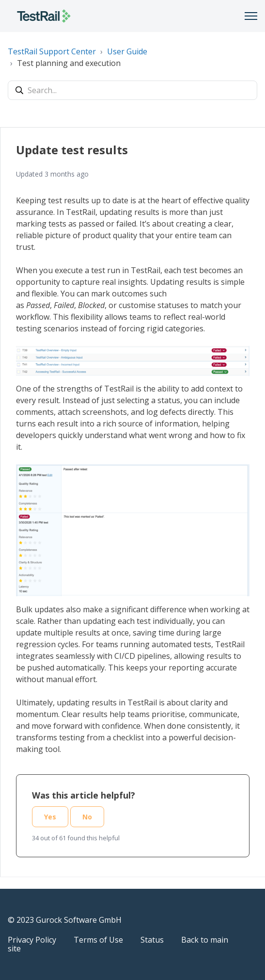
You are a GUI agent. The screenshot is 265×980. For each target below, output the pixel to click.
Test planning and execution (69, 63)
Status (152, 940)
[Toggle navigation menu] (251, 16)
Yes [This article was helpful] (50, 817)
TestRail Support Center (52, 51)
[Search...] (132, 90)
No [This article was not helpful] (87, 817)
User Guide (127, 51)
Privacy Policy (32, 940)
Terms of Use (98, 940)
